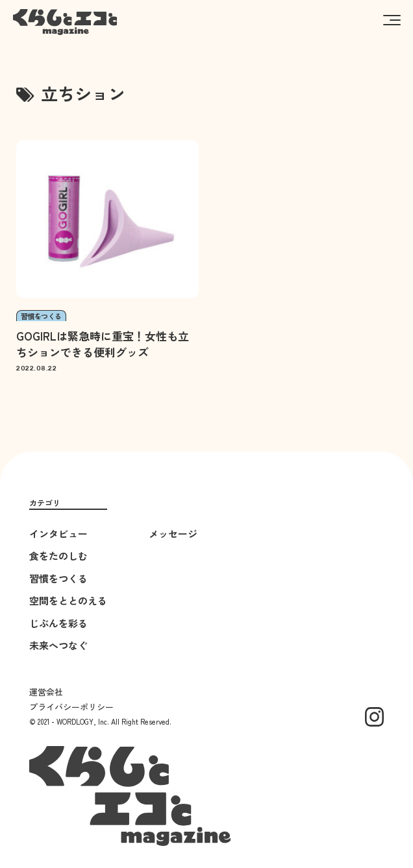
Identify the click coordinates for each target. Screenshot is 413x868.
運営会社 (46, 692)
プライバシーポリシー (71, 707)
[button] (392, 19)
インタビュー (58, 534)
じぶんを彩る (58, 623)
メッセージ (173, 534)
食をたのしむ (58, 556)
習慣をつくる (58, 578)
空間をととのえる (68, 600)
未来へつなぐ (58, 645)
